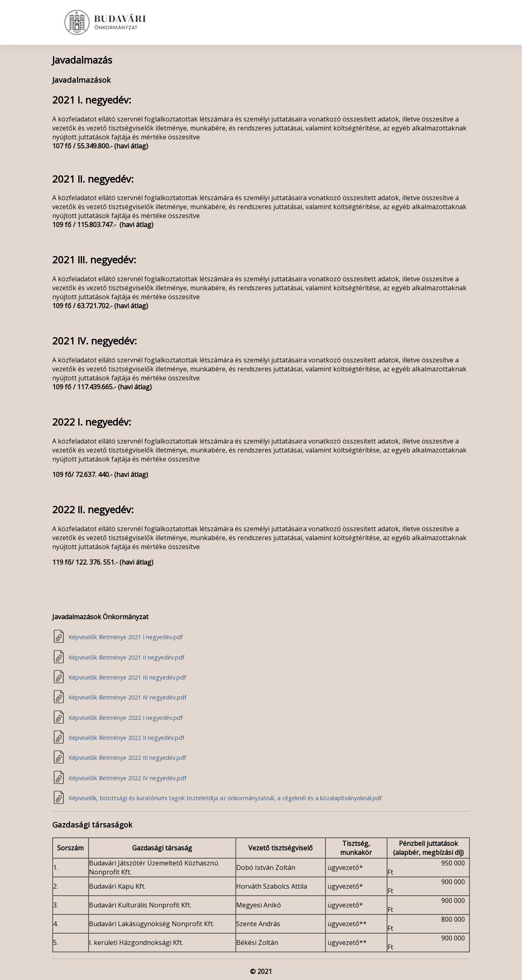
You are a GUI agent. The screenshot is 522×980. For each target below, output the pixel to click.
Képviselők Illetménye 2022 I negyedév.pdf (126, 718)
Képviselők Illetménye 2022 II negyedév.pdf (126, 738)
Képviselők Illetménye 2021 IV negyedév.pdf (127, 697)
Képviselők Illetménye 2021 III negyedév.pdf (127, 677)
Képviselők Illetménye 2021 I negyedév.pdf (126, 637)
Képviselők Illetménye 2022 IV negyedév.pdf (127, 778)
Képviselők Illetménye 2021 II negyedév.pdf (126, 657)
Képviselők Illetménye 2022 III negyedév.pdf (127, 758)
